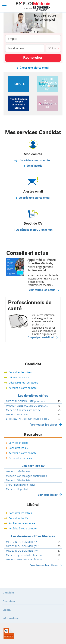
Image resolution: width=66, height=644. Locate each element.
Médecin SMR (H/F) (17, 414)
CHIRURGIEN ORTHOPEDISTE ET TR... (27, 419)
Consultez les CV (18, 448)
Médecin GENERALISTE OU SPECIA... (27, 406)
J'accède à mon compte (34, 161)
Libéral (33, 505)
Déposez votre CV (19, 377)
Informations (11, 618)
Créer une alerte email (34, 68)
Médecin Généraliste (18, 472)
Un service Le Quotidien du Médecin (37, 8)
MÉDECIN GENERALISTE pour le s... (26, 401)
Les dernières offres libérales (33, 536)
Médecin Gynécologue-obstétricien (26, 476)
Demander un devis (20, 458)
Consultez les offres (20, 372)
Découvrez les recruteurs (23, 383)
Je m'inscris (34, 166)
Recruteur (33, 435)
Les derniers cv (33, 466)
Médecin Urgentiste (18, 489)
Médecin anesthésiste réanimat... (26, 560)
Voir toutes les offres (44, 425)
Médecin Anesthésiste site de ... (25, 410)
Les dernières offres (33, 396)
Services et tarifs (18, 443)
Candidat (33, 364)
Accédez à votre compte (23, 388)
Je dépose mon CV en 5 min (34, 230)
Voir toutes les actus (42, 290)
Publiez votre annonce (22, 523)
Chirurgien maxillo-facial (21, 485)
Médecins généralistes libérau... (25, 555)
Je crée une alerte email (34, 198)
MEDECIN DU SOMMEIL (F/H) (23, 542)
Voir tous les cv (48, 495)
